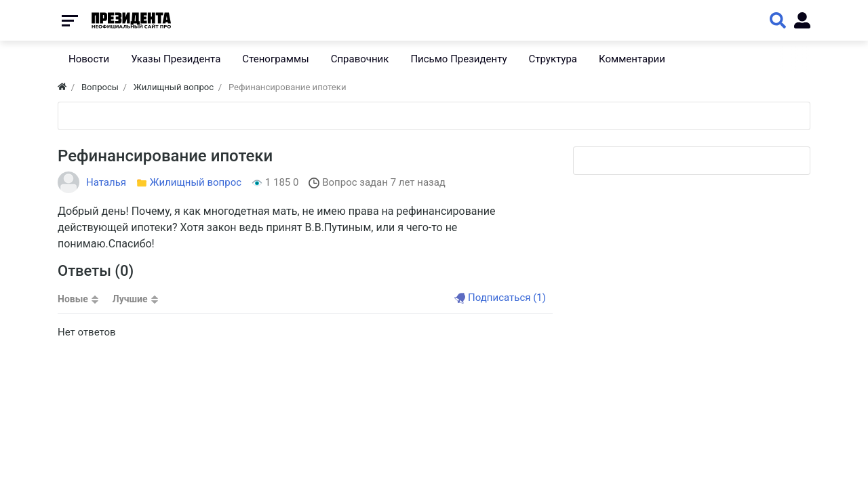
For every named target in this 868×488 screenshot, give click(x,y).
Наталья (106, 182)
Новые (73, 299)
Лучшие (130, 299)
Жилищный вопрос (196, 182)
